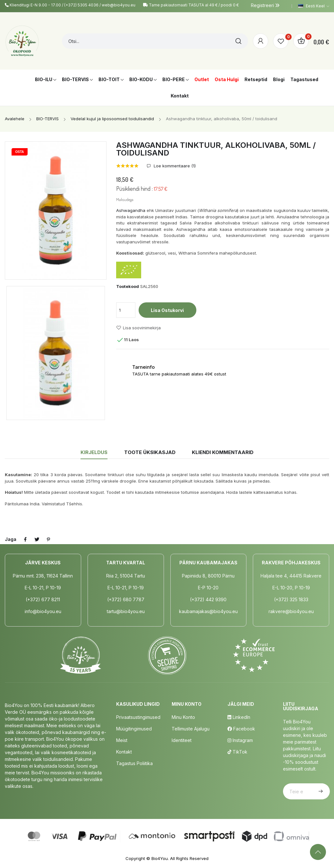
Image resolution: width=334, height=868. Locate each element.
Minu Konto (183, 717)
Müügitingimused (134, 729)
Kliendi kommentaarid (223, 452)
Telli (320, 791)
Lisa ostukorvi (167, 310)
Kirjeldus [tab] (94, 452)
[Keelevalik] (314, 6)
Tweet (37, 539)
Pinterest (48, 539)
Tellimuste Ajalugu (191, 729)
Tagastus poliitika (134, 763)
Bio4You (160, 858)
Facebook (241, 729)
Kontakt (124, 752)
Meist (122, 740)
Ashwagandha (131, 210)
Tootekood (128, 286)
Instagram (240, 740)
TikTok (237, 752)
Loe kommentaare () (174, 166)
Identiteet (182, 740)
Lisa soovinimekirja (138, 328)
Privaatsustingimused (138, 717)
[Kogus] (126, 310)
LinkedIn (239, 717)
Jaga (25, 539)
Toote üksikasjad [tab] (150, 452)
